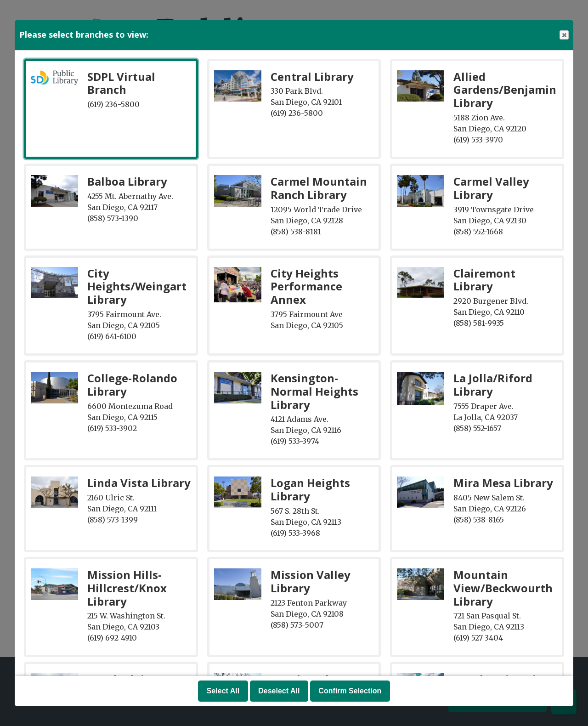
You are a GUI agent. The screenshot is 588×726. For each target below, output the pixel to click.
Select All (223, 691)
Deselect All (279, 691)
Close (564, 35)
